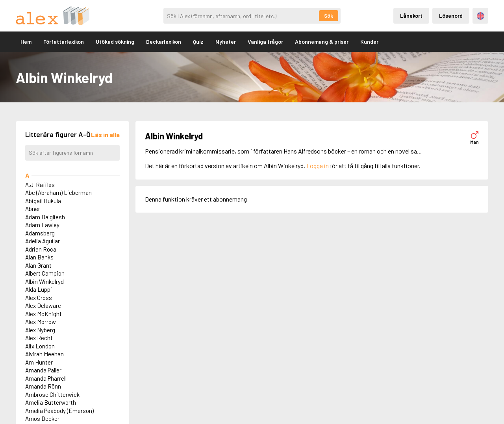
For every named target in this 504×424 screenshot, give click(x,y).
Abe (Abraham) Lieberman (58, 193)
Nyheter (226, 42)
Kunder (369, 42)
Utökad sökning (115, 42)
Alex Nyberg (40, 330)
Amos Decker (42, 418)
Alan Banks (39, 257)
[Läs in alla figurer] (105, 134)
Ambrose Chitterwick (52, 394)
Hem (26, 42)
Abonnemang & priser (322, 42)
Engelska (481, 16)
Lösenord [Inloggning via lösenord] (451, 16)
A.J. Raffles (40, 185)
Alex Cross (39, 298)
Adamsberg (40, 233)
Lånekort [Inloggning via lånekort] (411, 16)
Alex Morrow (41, 322)
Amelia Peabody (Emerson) (59, 411)
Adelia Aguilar (43, 241)
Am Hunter (39, 362)
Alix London (40, 346)
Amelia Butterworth (51, 402)
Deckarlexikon (164, 42)
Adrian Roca (41, 249)
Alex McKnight (44, 314)
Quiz (198, 42)
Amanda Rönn (43, 386)
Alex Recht (39, 338)
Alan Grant (38, 265)
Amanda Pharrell (46, 378)
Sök (329, 16)
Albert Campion (45, 273)
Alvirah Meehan (44, 354)
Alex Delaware (43, 306)
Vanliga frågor (265, 42)
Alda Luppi (39, 289)
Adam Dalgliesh (45, 217)
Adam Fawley (42, 225)
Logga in (318, 166)
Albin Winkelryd (44, 281)
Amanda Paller (43, 370)
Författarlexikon (64, 42)
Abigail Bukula (43, 201)
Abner (33, 209)
